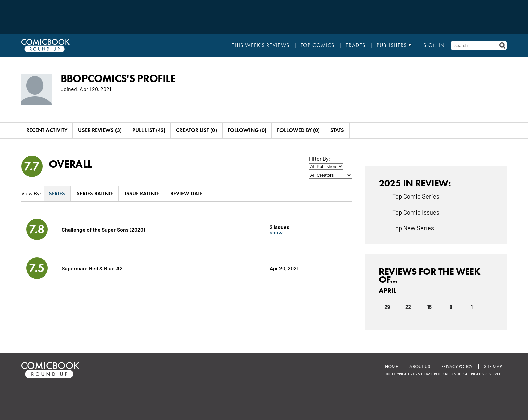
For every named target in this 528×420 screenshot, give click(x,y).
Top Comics (318, 45)
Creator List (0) (196, 130)
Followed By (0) (298, 130)
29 (387, 307)
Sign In (434, 45)
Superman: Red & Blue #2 (92, 268)
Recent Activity (47, 130)
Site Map (493, 367)
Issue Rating (142, 193)
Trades (356, 45)
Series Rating (95, 193)
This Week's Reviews (261, 45)
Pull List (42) (149, 130)
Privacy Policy (457, 367)
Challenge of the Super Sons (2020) (103, 229)
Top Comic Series (416, 196)
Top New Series (413, 228)
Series (57, 193)
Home (391, 367)
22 (408, 307)
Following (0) (247, 130)
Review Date (187, 193)
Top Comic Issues (416, 212)
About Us (420, 367)
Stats (337, 130)
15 (430, 307)
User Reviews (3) (100, 130)
